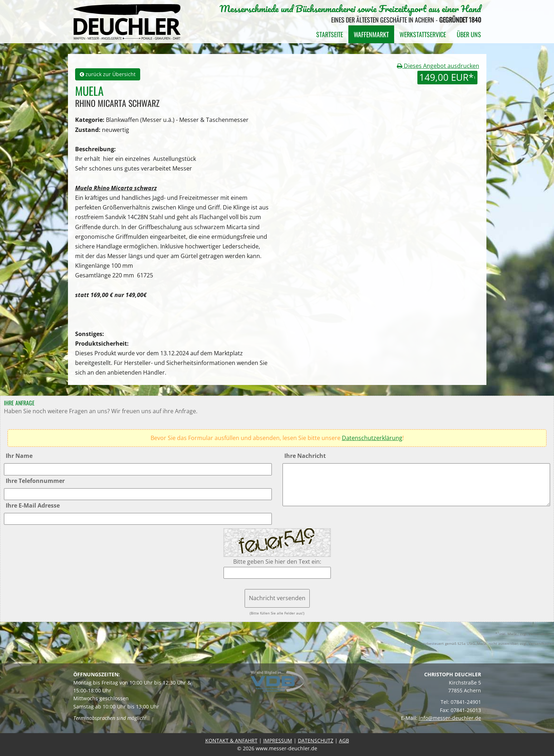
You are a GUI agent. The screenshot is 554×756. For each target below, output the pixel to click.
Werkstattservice (423, 34)
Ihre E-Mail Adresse (33, 505)
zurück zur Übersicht (108, 74)
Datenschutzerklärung (372, 438)
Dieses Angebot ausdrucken (438, 66)
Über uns (469, 34)
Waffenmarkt (371, 34)
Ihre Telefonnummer (35, 481)
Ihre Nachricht (305, 456)
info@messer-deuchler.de (450, 718)
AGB (344, 740)
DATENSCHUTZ (316, 740)
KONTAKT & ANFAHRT (231, 740)
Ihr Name (19, 456)
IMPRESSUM (278, 740)
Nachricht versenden (277, 598)
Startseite (330, 34)
